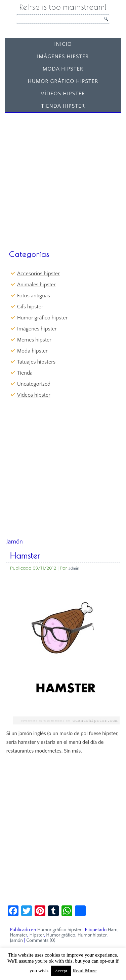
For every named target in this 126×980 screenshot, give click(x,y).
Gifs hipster (30, 307)
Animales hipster (36, 285)
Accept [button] (61, 971)
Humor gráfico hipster (63, 81)
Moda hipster (63, 69)
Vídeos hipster (63, 94)
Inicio (63, 44)
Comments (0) (41, 941)
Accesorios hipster (38, 274)
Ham (113, 930)
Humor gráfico (61, 935)
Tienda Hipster (63, 106)
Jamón (16, 941)
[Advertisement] (63, 178)
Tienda (25, 373)
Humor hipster (92, 935)
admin (74, 568)
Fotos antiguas (34, 296)
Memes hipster (34, 340)
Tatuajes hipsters (36, 362)
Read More (85, 971)
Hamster (25, 556)
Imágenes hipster (63, 57)
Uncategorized (34, 384)
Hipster (36, 935)
